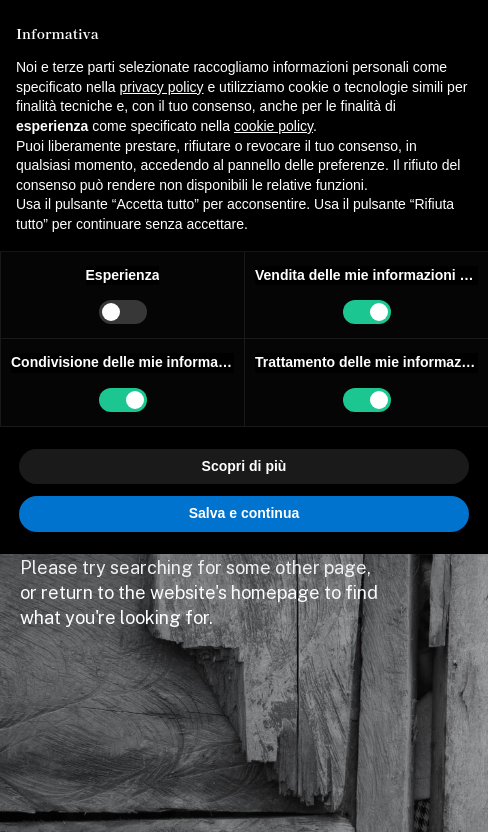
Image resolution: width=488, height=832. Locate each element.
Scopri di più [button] (244, 466)
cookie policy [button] (273, 126)
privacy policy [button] (162, 87)
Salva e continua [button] (244, 513)
